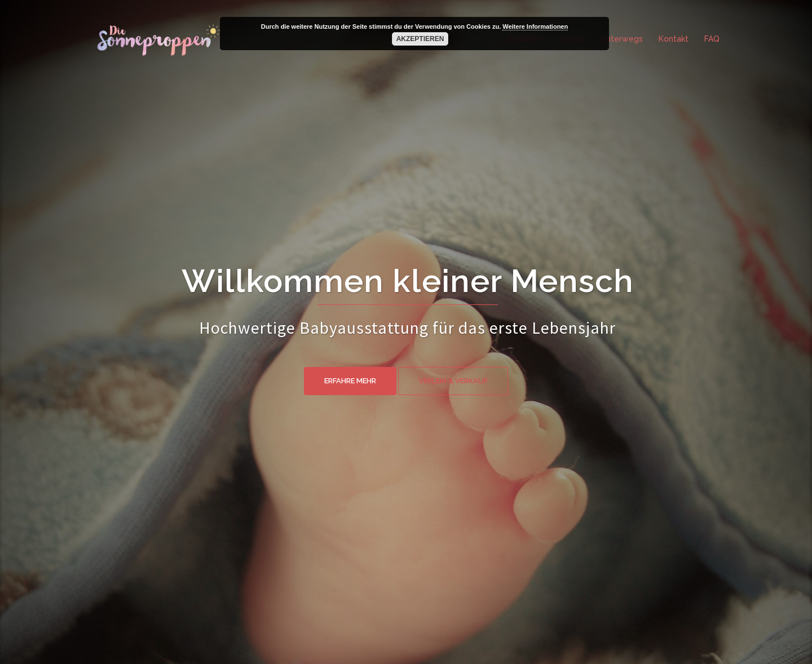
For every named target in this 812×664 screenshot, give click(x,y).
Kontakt (674, 39)
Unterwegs (622, 39)
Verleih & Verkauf (453, 381)
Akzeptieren (420, 39)
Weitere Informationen (535, 26)
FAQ (712, 39)
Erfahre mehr (350, 381)
